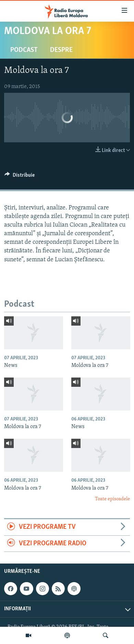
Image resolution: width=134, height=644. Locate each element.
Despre (61, 50)
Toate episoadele (112, 499)
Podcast (24, 50)
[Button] (20, 177)
